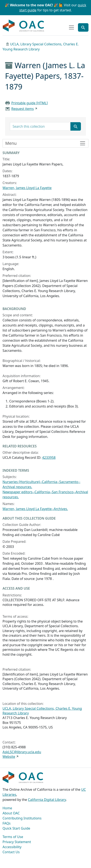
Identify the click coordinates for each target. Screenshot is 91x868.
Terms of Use (13, 837)
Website (9, 757)
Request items (23, 109)
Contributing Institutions (22, 818)
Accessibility (12, 847)
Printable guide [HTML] (30, 103)
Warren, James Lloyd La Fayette (27, 188)
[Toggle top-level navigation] (71, 27)
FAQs (7, 823)
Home (7, 808)
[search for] (40, 126)
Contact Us (11, 852)
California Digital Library (47, 800)
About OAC (11, 813)
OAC (24, 26)
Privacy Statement (17, 842)
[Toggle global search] (83, 27)
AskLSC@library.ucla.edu (22, 752)
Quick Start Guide (16, 828)
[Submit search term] (76, 126)
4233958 (49, 458)
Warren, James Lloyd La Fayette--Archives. (35, 509)
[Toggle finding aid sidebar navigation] (45, 143)
